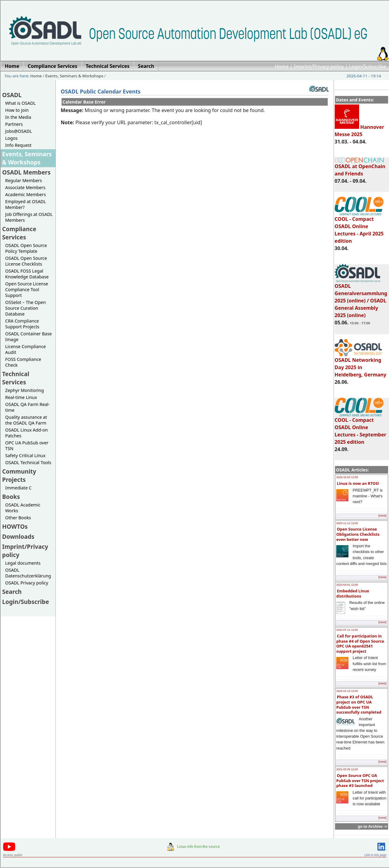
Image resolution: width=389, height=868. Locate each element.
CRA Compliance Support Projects (22, 324)
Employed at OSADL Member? (26, 204)
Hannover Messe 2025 (359, 131)
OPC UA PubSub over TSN (27, 446)
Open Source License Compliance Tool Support (27, 289)
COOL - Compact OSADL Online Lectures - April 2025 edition (359, 227)
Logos (11, 138)
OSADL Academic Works (23, 508)
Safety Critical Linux (25, 455)
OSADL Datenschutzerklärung (28, 573)
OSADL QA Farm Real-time (27, 407)
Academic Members (25, 194)
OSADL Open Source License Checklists (26, 261)
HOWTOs (15, 526)
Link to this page (375, 855)
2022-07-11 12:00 (347, 630)
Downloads (18, 536)
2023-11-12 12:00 (347, 523)
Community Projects (19, 475)
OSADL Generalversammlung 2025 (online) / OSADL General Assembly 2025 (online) (361, 298)
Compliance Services (19, 233)
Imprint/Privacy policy (319, 66)
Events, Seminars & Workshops (74, 76)
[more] (382, 516)
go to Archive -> (372, 826)
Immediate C (18, 488)
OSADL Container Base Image (29, 337)
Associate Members (25, 187)
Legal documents (23, 563)
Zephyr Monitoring (25, 390)
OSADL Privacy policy (27, 583)
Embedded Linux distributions (353, 593)
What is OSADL (20, 103)
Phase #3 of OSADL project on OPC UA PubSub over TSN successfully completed (359, 704)
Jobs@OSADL (19, 131)
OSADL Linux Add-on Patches (27, 433)
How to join (17, 110)
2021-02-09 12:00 (347, 769)
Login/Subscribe (368, 66)
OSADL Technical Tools (28, 462)
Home (282, 66)
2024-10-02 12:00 (347, 477)
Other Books (18, 518)
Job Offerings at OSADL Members (29, 217)
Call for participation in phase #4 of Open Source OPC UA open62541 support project (360, 644)
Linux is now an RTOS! (358, 483)
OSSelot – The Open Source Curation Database (25, 308)
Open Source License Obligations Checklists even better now (358, 534)
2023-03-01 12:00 (347, 585)
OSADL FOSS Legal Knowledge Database (27, 274)
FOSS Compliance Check (23, 362)
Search (12, 592)
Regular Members (24, 180)
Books (11, 497)
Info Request (18, 145)
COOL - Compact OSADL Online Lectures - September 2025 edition (360, 428)
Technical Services (16, 378)
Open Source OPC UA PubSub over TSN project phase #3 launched (360, 780)
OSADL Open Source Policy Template (26, 248)
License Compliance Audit (25, 349)
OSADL (12, 95)
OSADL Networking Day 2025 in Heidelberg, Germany (361, 365)
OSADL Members (26, 172)
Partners (14, 124)
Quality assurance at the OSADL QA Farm (26, 420)
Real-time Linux (21, 397)
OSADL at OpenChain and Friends (360, 167)
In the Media (18, 117)
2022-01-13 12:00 (347, 691)
